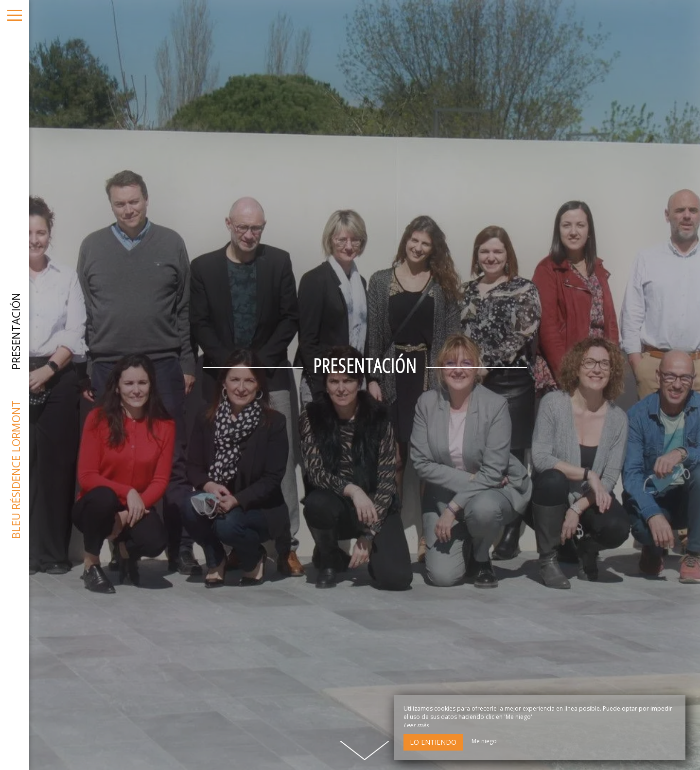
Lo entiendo (433, 742)
